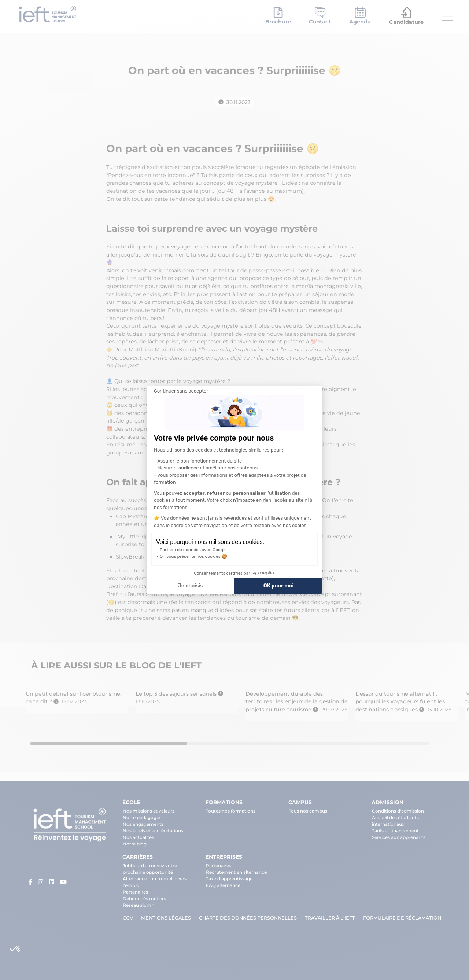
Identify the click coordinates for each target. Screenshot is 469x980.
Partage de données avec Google (193, 550)
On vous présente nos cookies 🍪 (193, 556)
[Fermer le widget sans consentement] (181, 391)
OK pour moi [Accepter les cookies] (279, 586)
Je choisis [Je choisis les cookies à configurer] (191, 586)
